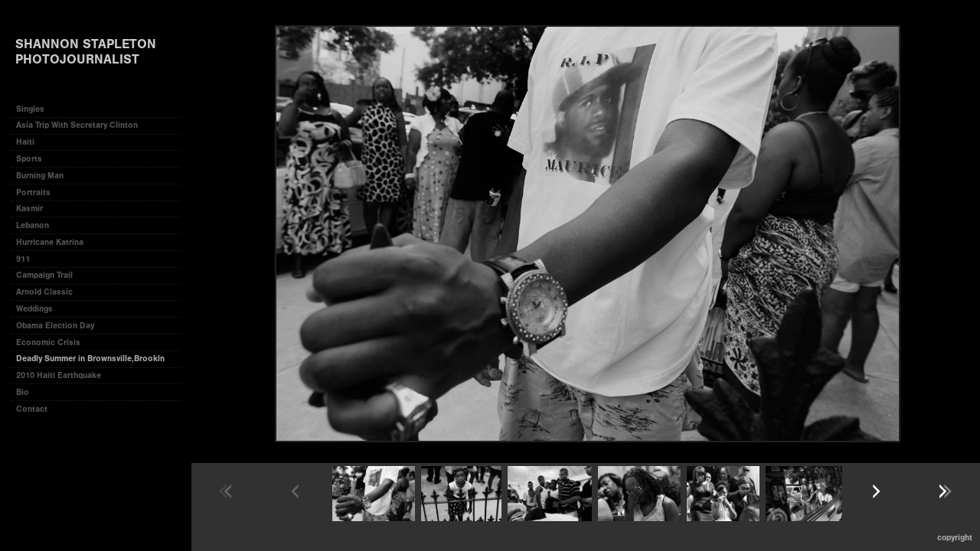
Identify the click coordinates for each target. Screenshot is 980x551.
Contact (32, 409)
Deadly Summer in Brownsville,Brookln (90, 359)
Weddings (34, 309)
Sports (29, 159)
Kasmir (29, 209)
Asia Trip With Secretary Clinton (77, 125)
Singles (30, 109)
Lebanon (33, 225)
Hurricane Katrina (50, 242)
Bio (23, 392)
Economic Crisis (48, 342)
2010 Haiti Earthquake (59, 375)
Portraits (33, 192)
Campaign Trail (44, 275)
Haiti (25, 142)
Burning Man (40, 176)
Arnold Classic (44, 292)
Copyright (955, 538)
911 (23, 259)
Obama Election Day (55, 326)
